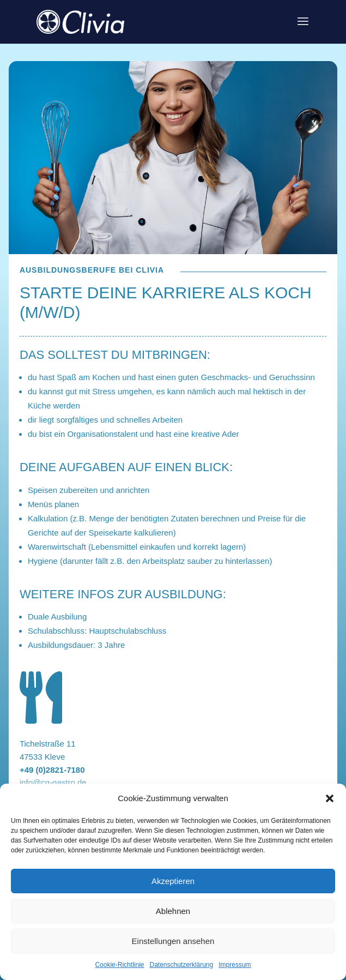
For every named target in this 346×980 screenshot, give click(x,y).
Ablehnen (173, 911)
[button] (330, 798)
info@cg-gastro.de (53, 782)
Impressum (235, 965)
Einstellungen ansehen (173, 941)
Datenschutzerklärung (181, 965)
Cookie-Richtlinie (119, 965)
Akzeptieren (173, 881)
